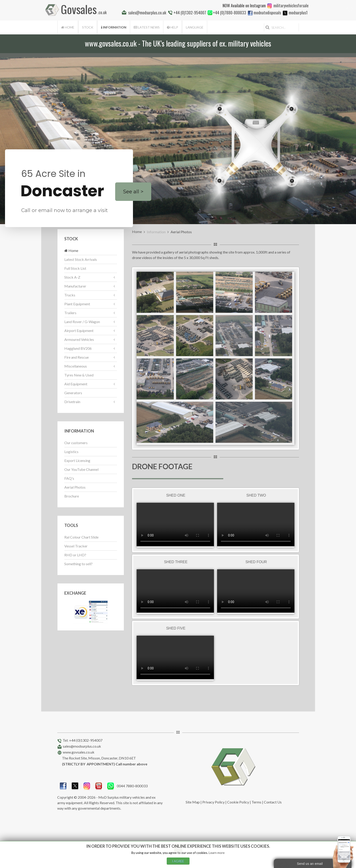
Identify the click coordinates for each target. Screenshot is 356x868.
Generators (73, 393)
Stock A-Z (72, 277)
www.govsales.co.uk (79, 752)
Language (195, 27)
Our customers (76, 443)
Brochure (72, 496)
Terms (256, 802)
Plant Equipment (77, 304)
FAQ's (69, 478)
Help (173, 27)
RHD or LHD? (75, 555)
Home (68, 27)
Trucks (70, 295)
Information (114, 27)
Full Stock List (75, 268)
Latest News (147, 27)
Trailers (70, 313)
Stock (88, 27)
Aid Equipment (76, 384)
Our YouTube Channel (81, 469)
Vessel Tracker (76, 546)
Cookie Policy (238, 802)
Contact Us (273, 802)
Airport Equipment (79, 330)
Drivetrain (72, 402)
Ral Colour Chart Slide (81, 537)
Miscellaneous (76, 366)
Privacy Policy (213, 802)
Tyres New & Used (79, 375)
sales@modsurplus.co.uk (82, 746)
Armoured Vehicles (79, 339)
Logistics (71, 452)
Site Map (193, 802)
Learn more (217, 853)
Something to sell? (78, 564)
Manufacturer (75, 286)
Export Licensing (77, 460)
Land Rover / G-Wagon (82, 322)
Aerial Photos (75, 487)
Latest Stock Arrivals (81, 259)
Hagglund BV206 (78, 348)
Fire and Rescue (77, 357)
